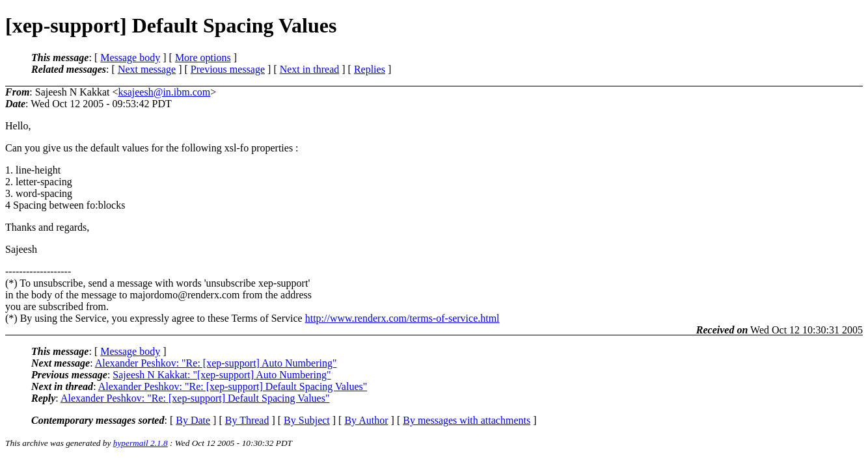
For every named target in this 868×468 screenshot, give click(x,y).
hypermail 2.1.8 (141, 443)
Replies (370, 69)
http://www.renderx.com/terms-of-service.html (402, 318)
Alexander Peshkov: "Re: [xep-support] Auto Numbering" (216, 363)
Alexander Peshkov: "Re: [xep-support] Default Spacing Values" (233, 386)
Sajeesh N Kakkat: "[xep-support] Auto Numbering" (222, 375)
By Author (366, 420)
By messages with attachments (467, 420)
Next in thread (310, 69)
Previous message (228, 69)
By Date (193, 420)
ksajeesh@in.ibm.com (164, 92)
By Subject (307, 420)
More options (203, 58)
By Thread (247, 420)
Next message (147, 69)
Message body (130, 58)
